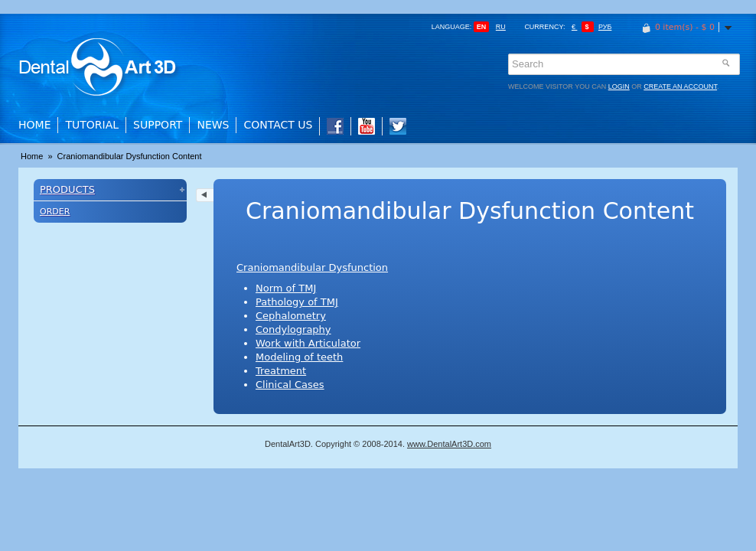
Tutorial (92, 125)
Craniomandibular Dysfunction (312, 267)
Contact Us (278, 125)
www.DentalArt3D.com (449, 444)
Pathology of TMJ (297, 302)
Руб (605, 27)
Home (34, 125)
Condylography (293, 329)
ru (501, 27)
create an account (680, 86)
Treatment (281, 371)
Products (67, 189)
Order (55, 212)
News (213, 125)
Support (158, 125)
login (619, 86)
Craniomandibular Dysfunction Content (130, 156)
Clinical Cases (290, 385)
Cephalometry (291, 316)
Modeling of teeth (299, 357)
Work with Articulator (308, 343)
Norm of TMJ (286, 288)
